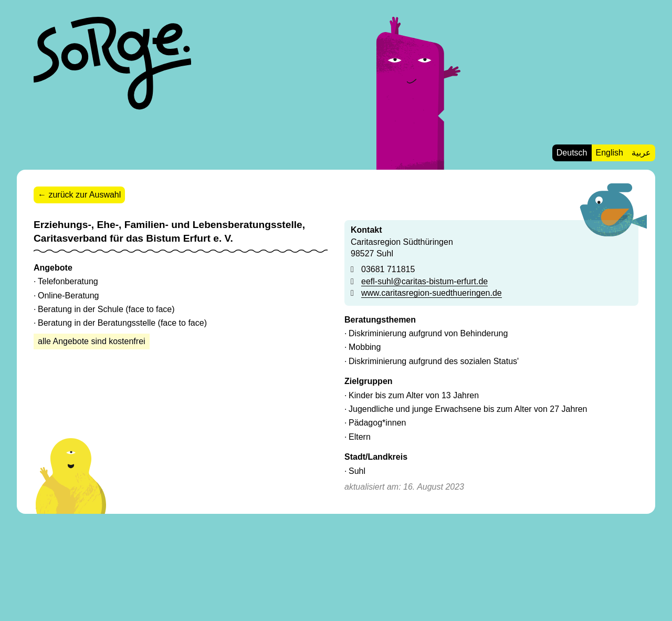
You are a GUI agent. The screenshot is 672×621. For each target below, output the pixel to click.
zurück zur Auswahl (85, 195)
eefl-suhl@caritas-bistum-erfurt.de (424, 281)
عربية (641, 153)
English (610, 153)
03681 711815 (388, 269)
